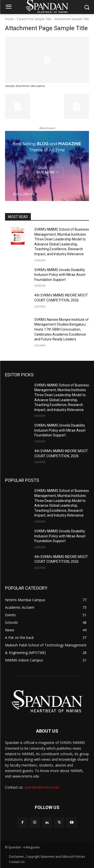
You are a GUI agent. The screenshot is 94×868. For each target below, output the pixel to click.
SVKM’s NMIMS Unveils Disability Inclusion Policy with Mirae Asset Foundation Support (60, 275)
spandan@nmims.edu (42, 787)
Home (9, 19)
